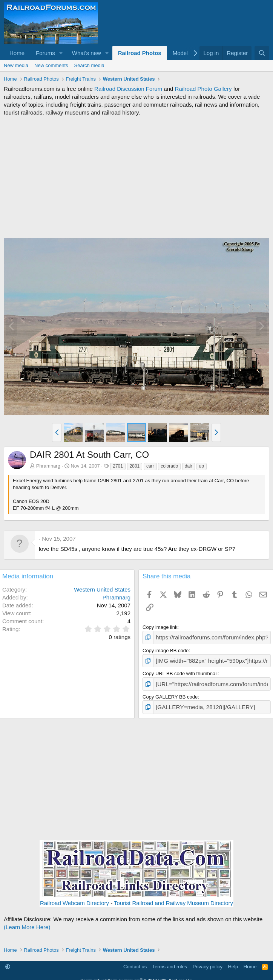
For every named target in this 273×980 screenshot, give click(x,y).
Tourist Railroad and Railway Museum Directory (173, 898)
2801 (135, 466)
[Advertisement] (136, 177)
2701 (118, 466)
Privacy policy (208, 962)
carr (150, 466)
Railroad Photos (140, 53)
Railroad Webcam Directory (74, 898)
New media (16, 65)
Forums (45, 53)
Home (17, 53)
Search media (89, 65)
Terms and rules (170, 962)
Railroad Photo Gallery (203, 89)
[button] (61, 53)
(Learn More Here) (27, 922)
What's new (87, 53)
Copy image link (160, 627)
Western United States (102, 589)
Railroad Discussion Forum (128, 89)
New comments (51, 65)
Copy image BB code (166, 649)
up (202, 466)
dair (189, 466)
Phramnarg (48, 466)
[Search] (262, 53)
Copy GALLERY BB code (170, 693)
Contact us (135, 962)
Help (233, 962)
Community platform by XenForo (136, 975)
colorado (169, 466)
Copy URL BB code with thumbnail (180, 671)
